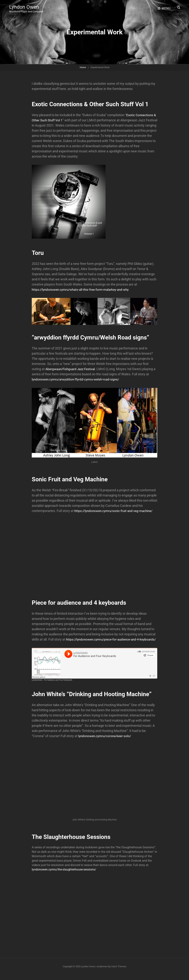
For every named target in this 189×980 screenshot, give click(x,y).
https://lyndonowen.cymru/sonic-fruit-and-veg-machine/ (115, 511)
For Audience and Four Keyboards (58, 685)
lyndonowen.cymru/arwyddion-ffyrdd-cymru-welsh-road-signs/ (78, 379)
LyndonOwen (37, 685)
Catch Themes (119, 972)
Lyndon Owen (24, 6)
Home (83, 67)
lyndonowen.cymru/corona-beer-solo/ (106, 741)
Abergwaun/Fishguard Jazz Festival (72, 369)
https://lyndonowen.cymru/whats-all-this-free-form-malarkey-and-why (83, 290)
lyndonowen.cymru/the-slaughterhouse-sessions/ (64, 875)
